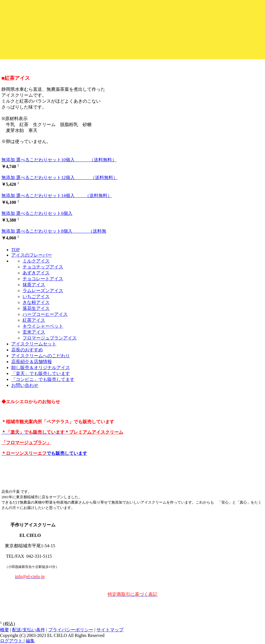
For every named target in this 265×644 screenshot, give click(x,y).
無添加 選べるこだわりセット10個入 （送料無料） (59, 160)
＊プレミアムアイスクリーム (94, 432)
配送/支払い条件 (28, 630)
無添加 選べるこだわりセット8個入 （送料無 (54, 231)
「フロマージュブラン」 (26, 443)
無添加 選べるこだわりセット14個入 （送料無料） (57, 196)
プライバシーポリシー (71, 630)
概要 (5, 630)
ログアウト (12, 641)
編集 (30, 641)
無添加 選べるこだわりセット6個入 (37, 213)
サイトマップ (110, 630)
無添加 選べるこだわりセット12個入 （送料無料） (59, 177)
